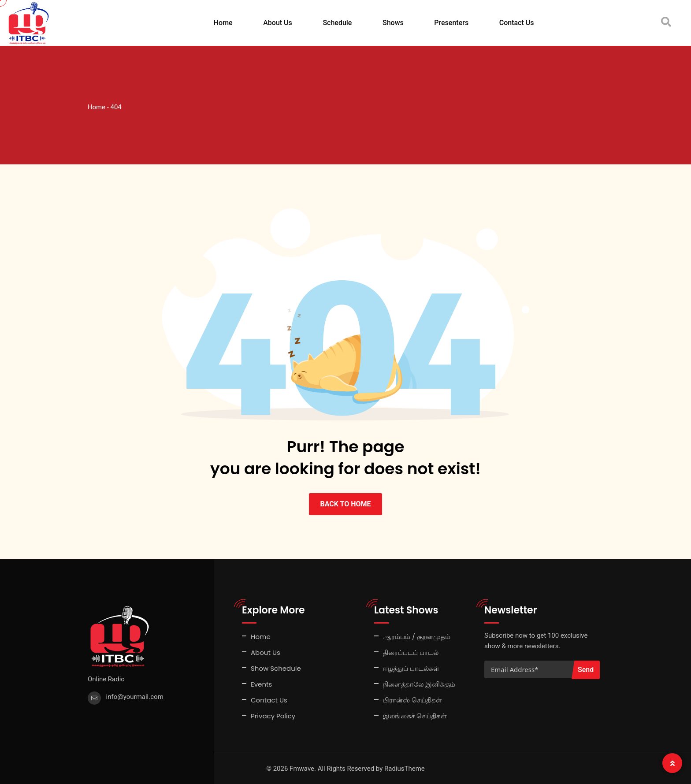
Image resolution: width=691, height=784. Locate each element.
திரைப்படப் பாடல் (411, 652)
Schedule (337, 23)
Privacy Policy (273, 716)
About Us (278, 23)
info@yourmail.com (135, 697)
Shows (393, 23)
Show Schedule (276, 668)
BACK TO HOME (345, 504)
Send (586, 670)
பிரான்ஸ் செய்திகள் (412, 700)
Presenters (451, 23)
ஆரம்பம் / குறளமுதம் (417, 637)
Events (261, 684)
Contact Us (517, 23)
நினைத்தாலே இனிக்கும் (419, 684)
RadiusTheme (405, 769)
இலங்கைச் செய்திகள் (415, 716)
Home (223, 23)
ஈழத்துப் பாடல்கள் (411, 668)
